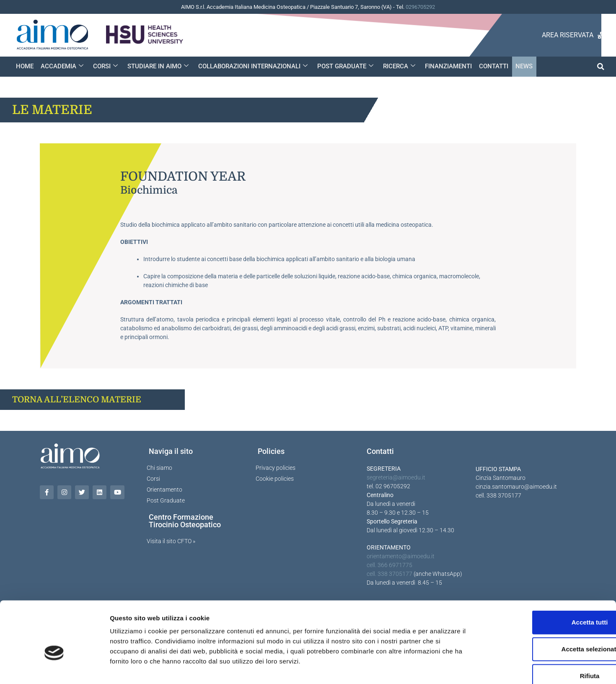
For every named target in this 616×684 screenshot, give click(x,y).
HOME (25, 66)
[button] (601, 66)
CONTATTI (490, 66)
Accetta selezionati (546, 602)
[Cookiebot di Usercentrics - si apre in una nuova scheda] (54, 668)
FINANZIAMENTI (445, 66)
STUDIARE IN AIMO (157, 66)
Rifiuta (546, 629)
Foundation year (183, 176)
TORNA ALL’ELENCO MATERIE (77, 400)
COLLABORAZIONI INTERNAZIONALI (251, 66)
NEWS (520, 66)
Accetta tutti (546, 575)
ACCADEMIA (62, 66)
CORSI (105, 66)
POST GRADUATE (343, 66)
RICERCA (397, 66)
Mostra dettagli (441, 667)
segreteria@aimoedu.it (396, 477)
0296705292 (420, 7)
